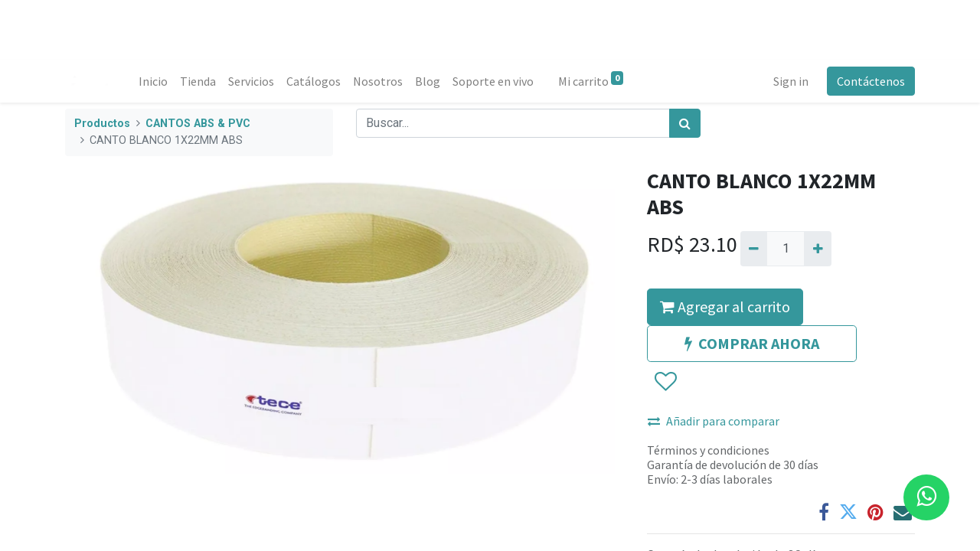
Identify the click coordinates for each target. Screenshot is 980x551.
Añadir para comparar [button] (714, 421)
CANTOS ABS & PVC (198, 124)
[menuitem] (153, 81)
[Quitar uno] (754, 249)
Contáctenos (871, 81)
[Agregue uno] (817, 249)
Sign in (791, 81)
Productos (102, 124)
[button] (665, 382)
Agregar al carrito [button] (725, 306)
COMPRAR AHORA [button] (752, 343)
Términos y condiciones (708, 450)
